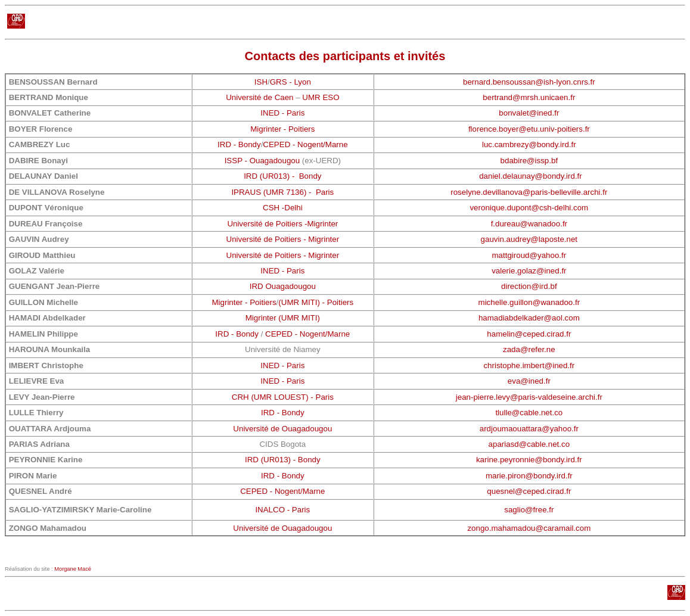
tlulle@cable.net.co (529, 413)
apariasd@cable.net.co (529, 444)
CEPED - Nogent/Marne (305, 144)
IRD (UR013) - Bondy (282, 176)
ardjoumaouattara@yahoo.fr (529, 429)
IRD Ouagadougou (283, 286)
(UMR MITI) (299, 318)
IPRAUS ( (248, 192)
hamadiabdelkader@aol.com (529, 318)
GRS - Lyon (290, 82)
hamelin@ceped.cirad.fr (529, 334)
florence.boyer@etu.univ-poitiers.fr (529, 129)
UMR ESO (321, 97)
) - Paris (319, 192)
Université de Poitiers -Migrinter (282, 224)
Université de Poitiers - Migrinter (283, 239)
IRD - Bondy (239, 144)
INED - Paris (282, 113)
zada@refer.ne (529, 349)
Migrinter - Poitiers (282, 129)
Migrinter (261, 318)
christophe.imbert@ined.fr (529, 365)
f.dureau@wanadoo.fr (529, 224)
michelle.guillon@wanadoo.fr (529, 302)
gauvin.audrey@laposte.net (529, 239)
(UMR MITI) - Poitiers (316, 302)
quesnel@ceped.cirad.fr (529, 491)
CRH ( (243, 397)
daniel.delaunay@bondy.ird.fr (531, 176)
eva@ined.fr (529, 381)
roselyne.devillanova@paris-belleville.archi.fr (529, 192)
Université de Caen (259, 97)
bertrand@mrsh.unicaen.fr (529, 97)
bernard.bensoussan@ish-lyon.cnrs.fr (529, 82)
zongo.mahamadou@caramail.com (529, 528)
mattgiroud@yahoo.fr (529, 255)
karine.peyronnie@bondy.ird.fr (529, 460)
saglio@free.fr (529, 510)
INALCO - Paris (282, 510)
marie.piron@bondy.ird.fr (529, 476)
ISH (261, 82)
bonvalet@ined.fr (529, 113)
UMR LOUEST (280, 397)
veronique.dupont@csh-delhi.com (529, 208)
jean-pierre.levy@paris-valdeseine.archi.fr (529, 397)
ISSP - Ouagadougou (262, 161)
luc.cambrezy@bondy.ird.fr (529, 144)
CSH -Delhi (283, 208)
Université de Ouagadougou (282, 429)
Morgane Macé (73, 569)
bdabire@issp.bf (529, 161)
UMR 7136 (285, 192)
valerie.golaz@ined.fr (529, 271)
